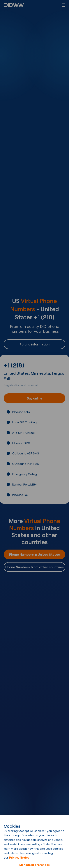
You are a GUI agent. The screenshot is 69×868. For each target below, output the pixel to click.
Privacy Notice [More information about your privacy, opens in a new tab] (19, 860)
